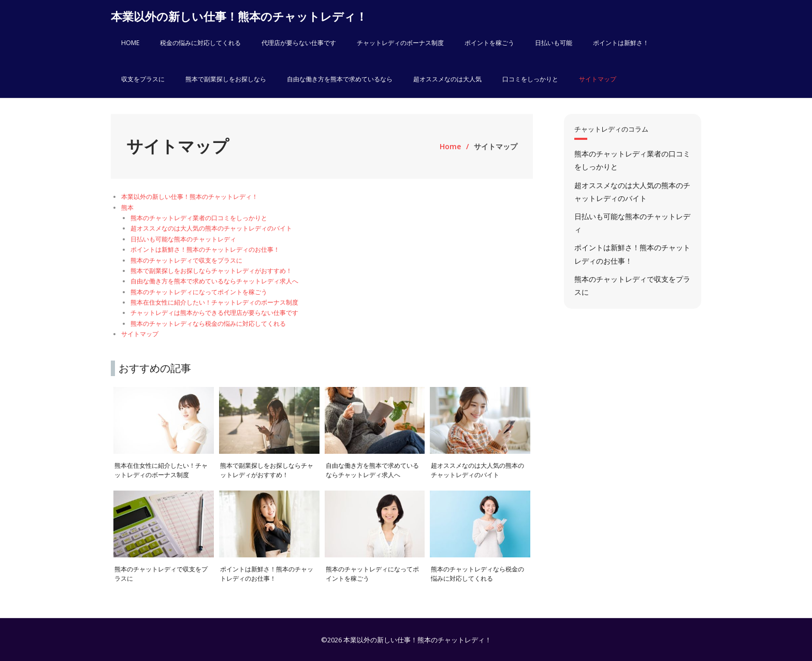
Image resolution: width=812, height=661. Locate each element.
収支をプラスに (143, 79)
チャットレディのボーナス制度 (400, 43)
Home (450, 146)
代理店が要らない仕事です (299, 43)
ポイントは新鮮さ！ (621, 43)
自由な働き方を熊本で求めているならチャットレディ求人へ (214, 281)
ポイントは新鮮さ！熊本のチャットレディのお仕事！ (205, 249)
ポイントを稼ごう (489, 43)
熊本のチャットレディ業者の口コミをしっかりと (199, 218)
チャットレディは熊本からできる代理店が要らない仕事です (214, 313)
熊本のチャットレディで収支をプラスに (186, 260)
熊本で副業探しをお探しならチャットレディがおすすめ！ (211, 271)
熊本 (127, 207)
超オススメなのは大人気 (447, 79)
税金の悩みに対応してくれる (200, 43)
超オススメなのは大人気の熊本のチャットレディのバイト (211, 228)
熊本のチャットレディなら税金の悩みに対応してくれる (208, 324)
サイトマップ (598, 79)
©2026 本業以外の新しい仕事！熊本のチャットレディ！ (406, 640)
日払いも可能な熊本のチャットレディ (183, 239)
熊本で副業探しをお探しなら (226, 79)
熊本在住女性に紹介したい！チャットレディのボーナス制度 (214, 302)
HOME (130, 43)
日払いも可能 (554, 43)
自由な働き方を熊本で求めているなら (340, 79)
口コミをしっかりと (530, 79)
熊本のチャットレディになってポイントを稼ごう (199, 292)
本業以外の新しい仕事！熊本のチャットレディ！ (190, 197)
